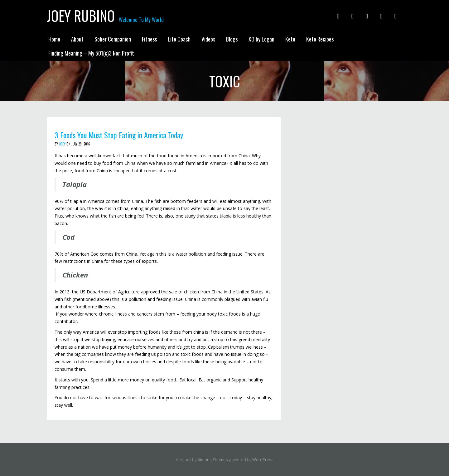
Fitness (149, 39)
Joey (62, 144)
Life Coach (179, 39)
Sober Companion (113, 39)
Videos (208, 39)
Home (54, 39)
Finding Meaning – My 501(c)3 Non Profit (91, 53)
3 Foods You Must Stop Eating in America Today (119, 135)
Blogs (232, 39)
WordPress (263, 460)
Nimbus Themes (213, 460)
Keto (290, 39)
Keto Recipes (320, 39)
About (77, 39)
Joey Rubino (81, 16)
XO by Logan (261, 39)
